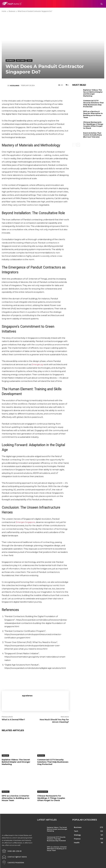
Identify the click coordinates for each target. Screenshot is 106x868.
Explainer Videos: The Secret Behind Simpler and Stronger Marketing (16, 762)
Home (4, 11)
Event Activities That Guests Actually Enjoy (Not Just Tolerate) (93, 135)
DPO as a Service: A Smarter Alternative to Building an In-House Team (16, 798)
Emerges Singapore (25, 522)
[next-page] (78, 145)
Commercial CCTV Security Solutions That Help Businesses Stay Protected (53, 762)
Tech (29, 61)
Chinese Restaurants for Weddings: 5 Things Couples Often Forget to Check (51, 798)
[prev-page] (74, 145)
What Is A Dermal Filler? (13, 720)
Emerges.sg (37, 364)
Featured (21, 61)
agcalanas (15, 86)
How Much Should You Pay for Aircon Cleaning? (54, 721)
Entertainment (43, 792)
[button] (101, 4)
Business (12, 11)
